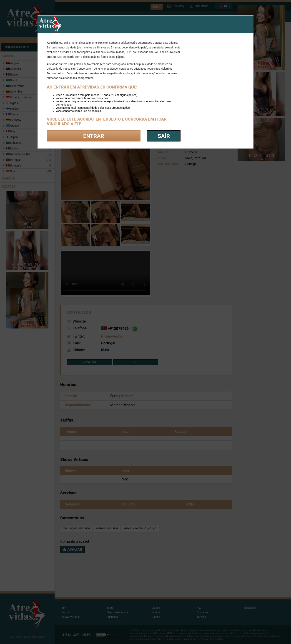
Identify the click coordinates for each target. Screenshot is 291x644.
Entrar (94, 136)
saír (164, 136)
